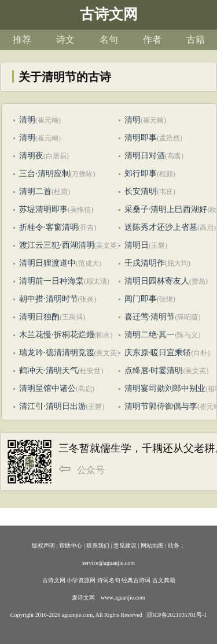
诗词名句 (109, 580)
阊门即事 (141, 299)
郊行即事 (141, 174)
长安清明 (141, 191)
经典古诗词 (136, 580)
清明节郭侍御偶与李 (161, 406)
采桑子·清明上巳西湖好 (166, 209)
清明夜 (31, 156)
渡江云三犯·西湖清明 (57, 245)
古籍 (196, 40)
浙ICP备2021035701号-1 (176, 615)
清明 (27, 120)
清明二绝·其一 (150, 335)
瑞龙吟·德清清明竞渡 (57, 353)
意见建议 (125, 546)
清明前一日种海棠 (52, 281)
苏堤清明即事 (43, 209)
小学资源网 (81, 580)
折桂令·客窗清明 (49, 227)
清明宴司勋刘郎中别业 (165, 388)
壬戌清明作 (145, 263)
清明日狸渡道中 (47, 263)
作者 (152, 40)
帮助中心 (71, 546)
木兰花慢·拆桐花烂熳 (57, 335)
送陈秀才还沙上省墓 (161, 227)
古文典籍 (164, 580)
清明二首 (35, 191)
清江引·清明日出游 (53, 406)
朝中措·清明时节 (49, 299)
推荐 (22, 40)
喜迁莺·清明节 (150, 317)
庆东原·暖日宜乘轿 (158, 353)
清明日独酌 (39, 317)
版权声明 (43, 546)
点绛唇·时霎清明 (154, 371)
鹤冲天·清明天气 (49, 371)
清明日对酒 (145, 156)
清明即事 (141, 138)
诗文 (65, 40)
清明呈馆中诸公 (47, 388)
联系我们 (98, 546)
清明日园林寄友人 (157, 281)
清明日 (137, 245)
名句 (109, 40)
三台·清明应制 (45, 174)
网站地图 (152, 546)
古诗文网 (54, 580)
